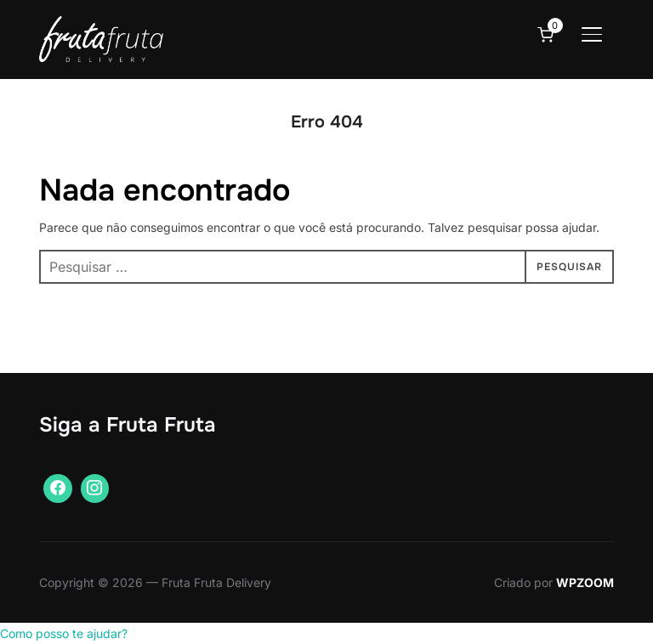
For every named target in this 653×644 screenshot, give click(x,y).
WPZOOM (585, 582)
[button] (64, 633)
